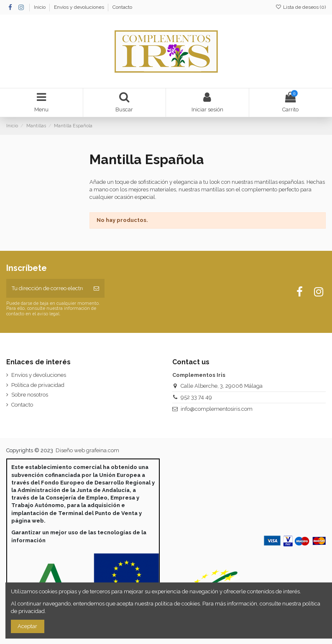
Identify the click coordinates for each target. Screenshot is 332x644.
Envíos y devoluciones (80, 7)
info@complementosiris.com (217, 409)
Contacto (122, 7)
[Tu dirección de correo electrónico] (47, 289)
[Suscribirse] (96, 289)
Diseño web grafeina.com (87, 450)
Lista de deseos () (301, 7)
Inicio (40, 7)
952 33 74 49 (196, 397)
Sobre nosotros (30, 395)
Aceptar (27, 626)
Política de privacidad (38, 385)
